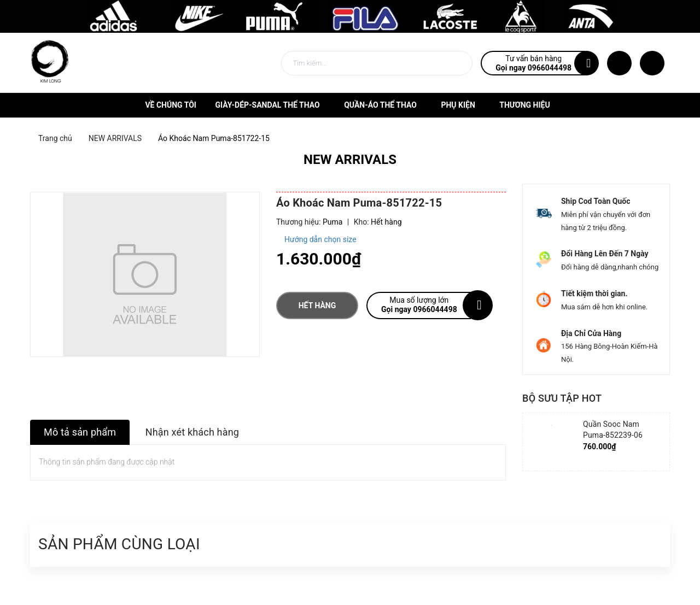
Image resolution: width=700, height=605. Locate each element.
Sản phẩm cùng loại (119, 544)
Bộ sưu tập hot (562, 398)
